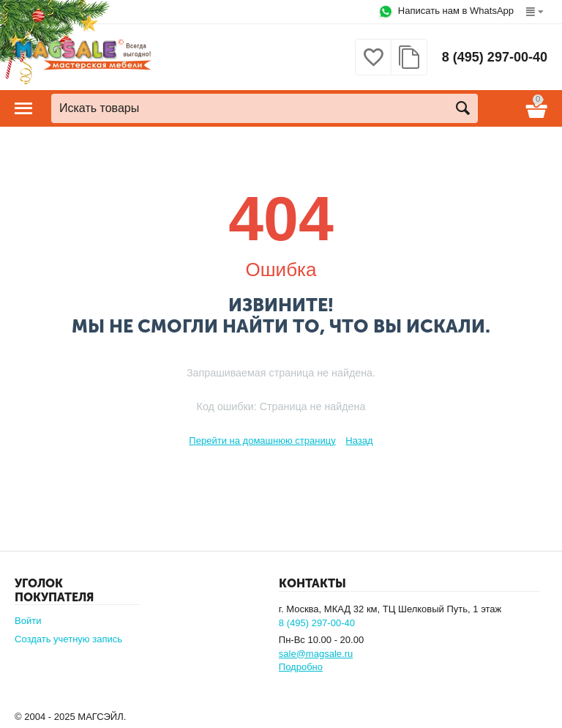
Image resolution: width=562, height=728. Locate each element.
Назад (359, 441)
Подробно (301, 667)
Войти (28, 621)
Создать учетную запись (68, 639)
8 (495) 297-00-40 (495, 57)
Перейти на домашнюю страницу (262, 441)
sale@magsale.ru (316, 654)
